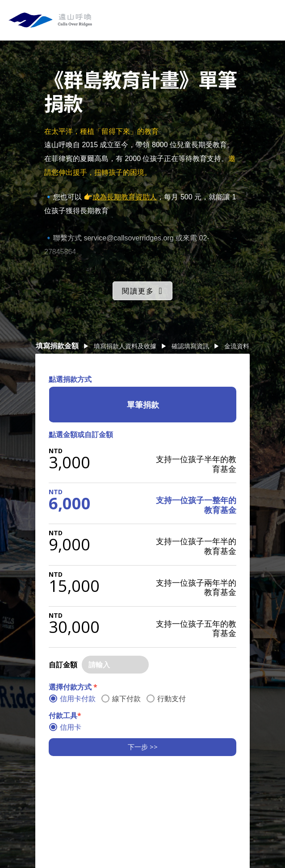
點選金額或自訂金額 (81, 434)
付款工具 (65, 715)
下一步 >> (143, 747)
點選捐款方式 (70, 379)
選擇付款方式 (73, 687)
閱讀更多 (138, 291)
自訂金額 (63, 665)
